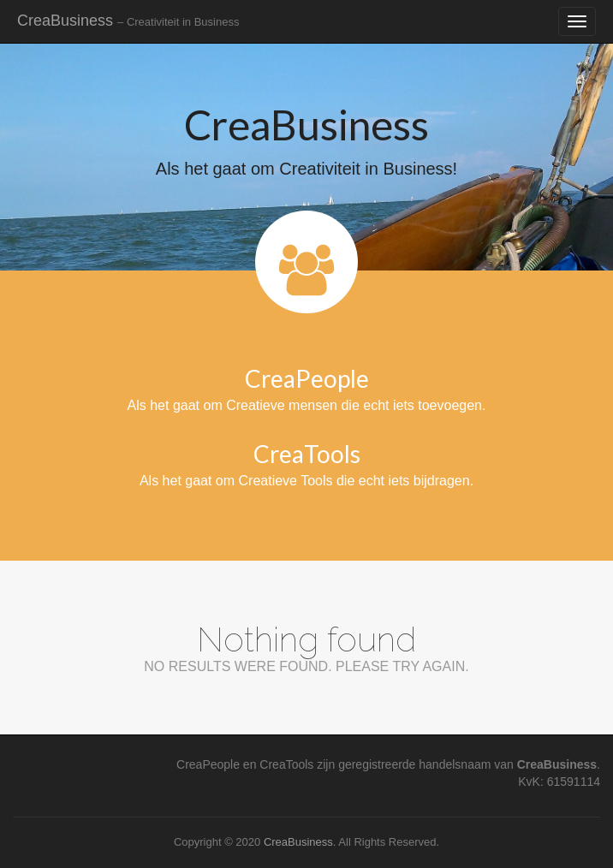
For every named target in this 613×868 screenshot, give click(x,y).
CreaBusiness (128, 21)
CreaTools (307, 454)
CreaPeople (307, 378)
